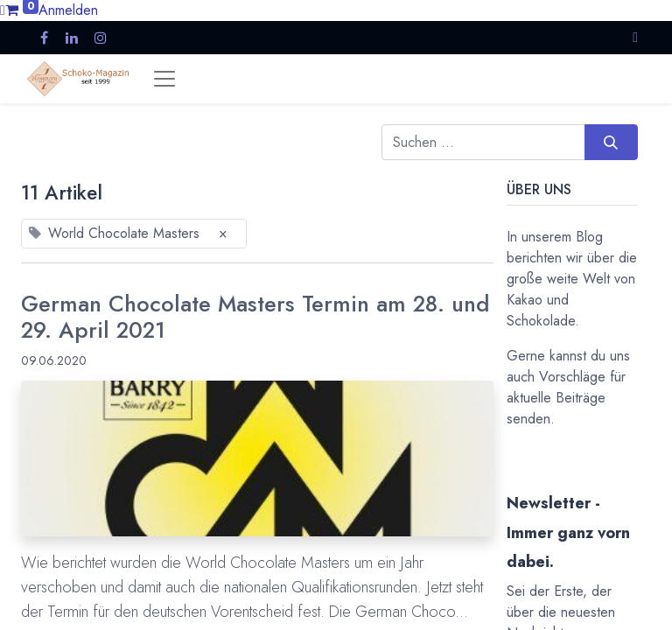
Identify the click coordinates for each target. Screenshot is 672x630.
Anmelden (68, 10)
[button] (635, 37)
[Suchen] (611, 142)
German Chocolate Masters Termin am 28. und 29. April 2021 (255, 318)
